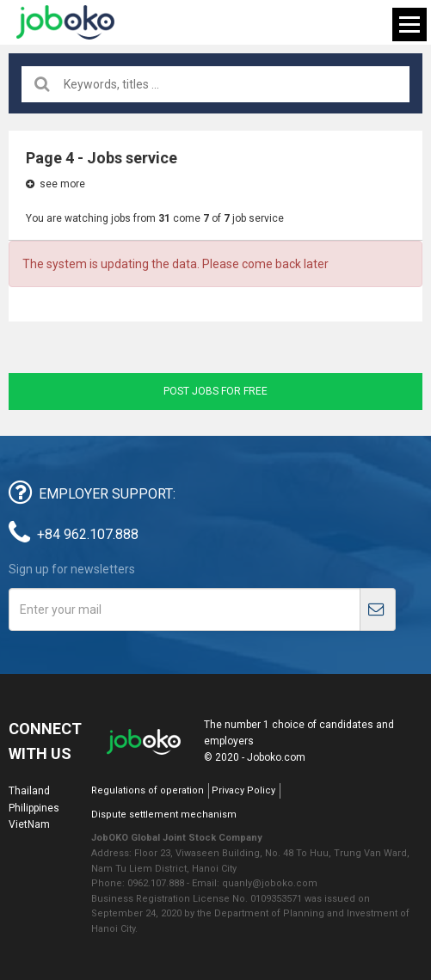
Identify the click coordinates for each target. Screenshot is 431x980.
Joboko (65, 22)
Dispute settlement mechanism (164, 815)
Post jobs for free (215, 391)
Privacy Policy (243, 790)
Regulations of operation (148, 790)
